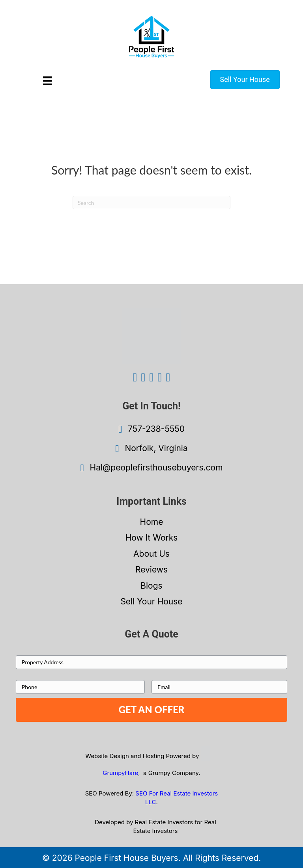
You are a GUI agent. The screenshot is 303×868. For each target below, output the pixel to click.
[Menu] (47, 81)
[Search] (151, 203)
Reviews (151, 570)
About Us (151, 554)
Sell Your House (151, 601)
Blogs (151, 586)
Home (152, 522)
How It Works (152, 538)
